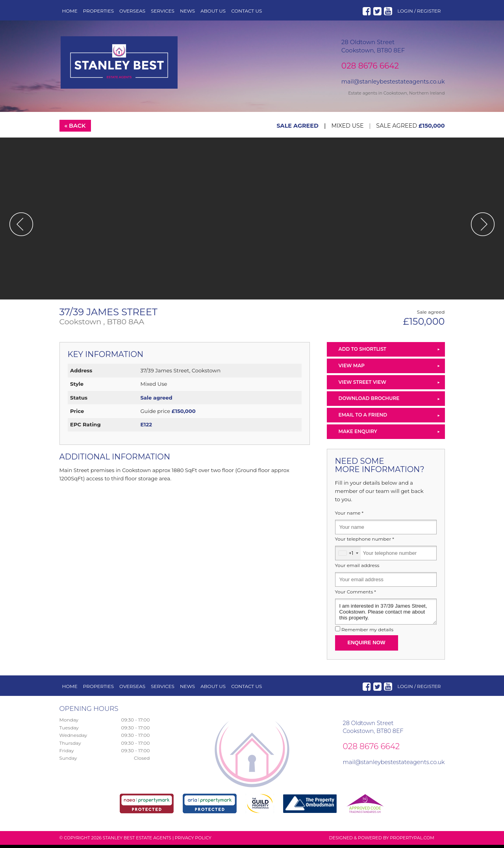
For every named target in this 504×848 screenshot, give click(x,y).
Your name (349, 516)
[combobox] (348, 556)
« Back (75, 129)
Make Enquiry (358, 434)
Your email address (357, 569)
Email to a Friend (363, 418)
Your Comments (356, 595)
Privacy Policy (193, 841)
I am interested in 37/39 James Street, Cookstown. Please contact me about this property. (386, 615)
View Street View (362, 385)
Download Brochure (369, 401)
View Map (352, 369)
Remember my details (367, 633)
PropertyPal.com (412, 841)
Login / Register (419, 11)
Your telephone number (365, 542)
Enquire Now (367, 646)
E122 (146, 428)
